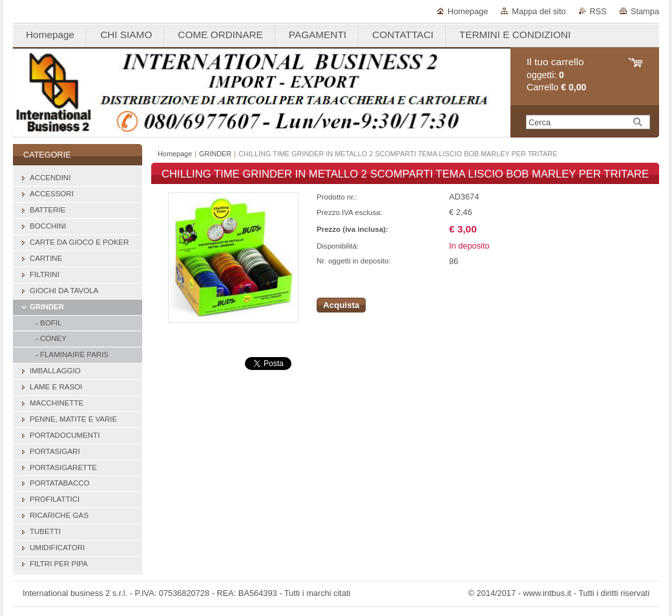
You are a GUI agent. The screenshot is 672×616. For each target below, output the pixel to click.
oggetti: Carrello (556, 75)
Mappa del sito (539, 11)
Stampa (645, 11)
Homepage (468, 11)
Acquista (341, 305)
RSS (598, 11)
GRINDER (215, 154)
